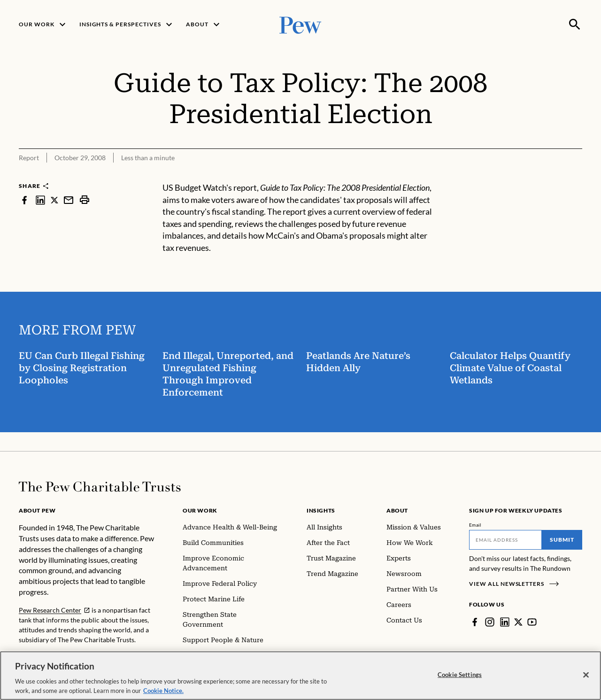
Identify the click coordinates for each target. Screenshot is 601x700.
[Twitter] (518, 622)
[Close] (586, 687)
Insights (321, 510)
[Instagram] (490, 622)
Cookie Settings (460, 687)
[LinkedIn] (505, 622)
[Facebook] (475, 622)
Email (475, 525)
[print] (85, 200)
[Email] (505, 540)
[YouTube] (532, 622)
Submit (562, 540)
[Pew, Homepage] (300, 24)
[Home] (100, 487)
